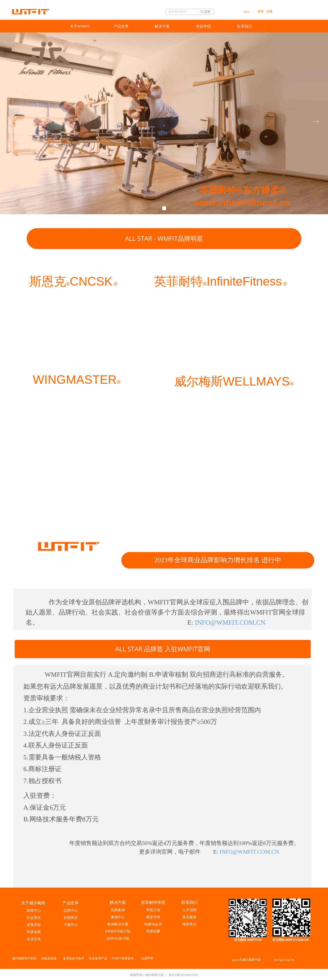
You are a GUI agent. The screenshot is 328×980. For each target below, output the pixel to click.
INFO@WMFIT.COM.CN (249, 852)
